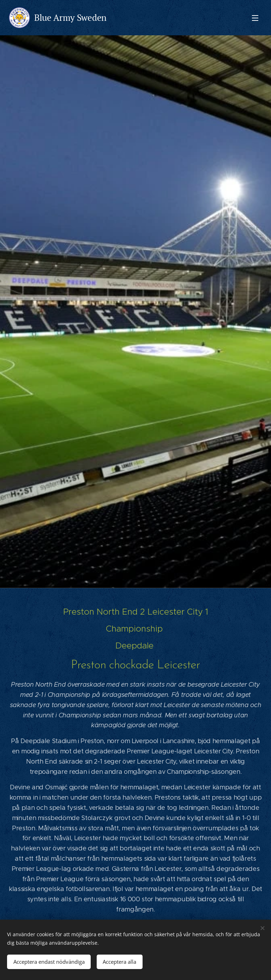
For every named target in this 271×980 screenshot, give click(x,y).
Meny (255, 18)
